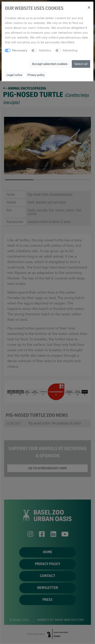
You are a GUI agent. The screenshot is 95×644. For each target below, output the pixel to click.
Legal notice (14, 75)
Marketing (70, 50)
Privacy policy (36, 75)
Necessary (20, 50)
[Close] (89, 7)
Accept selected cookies (50, 64)
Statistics (45, 50)
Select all (81, 64)
